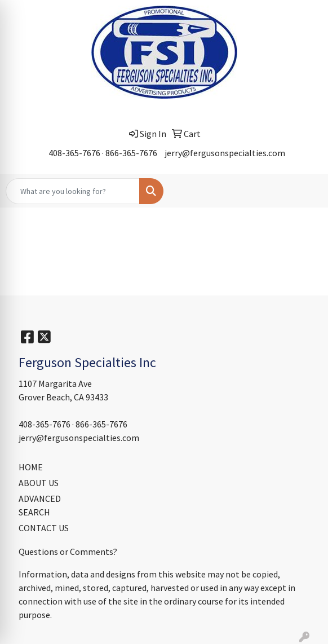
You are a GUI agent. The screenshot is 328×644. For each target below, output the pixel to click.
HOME (31, 467)
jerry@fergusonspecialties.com (225, 153)
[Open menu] (305, 191)
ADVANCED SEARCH (40, 505)
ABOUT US (39, 483)
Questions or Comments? (68, 552)
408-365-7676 (74, 153)
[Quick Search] (73, 191)
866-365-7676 (131, 153)
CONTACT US (44, 528)
